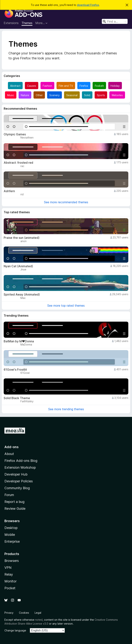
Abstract (15, 86)
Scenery (54, 95)
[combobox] (115, 21)
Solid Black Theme (17, 398)
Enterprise (12, 541)
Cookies (24, 613)
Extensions (11, 23)
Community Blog (17, 488)
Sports (101, 95)
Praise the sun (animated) (22, 238)
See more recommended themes (66, 202)
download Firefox (88, 5)
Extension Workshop (20, 467)
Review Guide (15, 509)
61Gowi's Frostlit (15, 370)
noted (39, 620)
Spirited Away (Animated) (22, 295)
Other (39, 95)
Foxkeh (99, 86)
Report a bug (14, 502)
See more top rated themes (66, 306)
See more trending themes (66, 409)
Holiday (115, 86)
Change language (15, 630)
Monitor (10, 581)
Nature (25, 95)
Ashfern (9, 191)
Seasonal (72, 95)
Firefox (84, 86)
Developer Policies (19, 481)
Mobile (10, 535)
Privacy (9, 613)
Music (11, 95)
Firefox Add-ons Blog (21, 461)
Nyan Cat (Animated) (18, 266)
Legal (38, 613)
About (9, 454)
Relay (9, 574)
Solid (87, 95)
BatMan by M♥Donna (19, 341)
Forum (9, 495)
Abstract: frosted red (18, 163)
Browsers (12, 561)
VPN (8, 568)
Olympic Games (15, 134)
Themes (27, 23)
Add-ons (12, 447)
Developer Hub (16, 474)
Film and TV (66, 86)
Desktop (11, 528)
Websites (117, 95)
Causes (32, 86)
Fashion (47, 86)
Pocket (10, 588)
